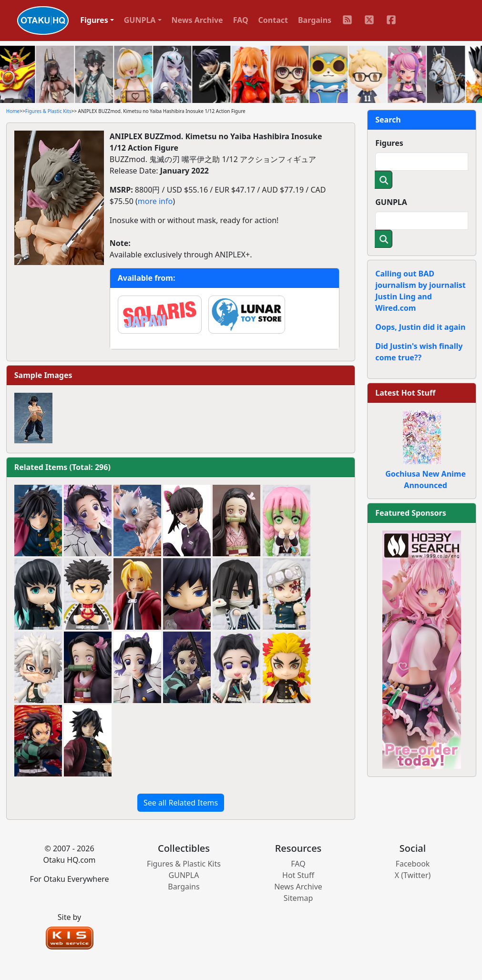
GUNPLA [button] (140, 20)
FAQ (241, 20)
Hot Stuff (298, 875)
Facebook (413, 864)
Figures (389, 143)
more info (155, 201)
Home (13, 111)
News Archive (197, 20)
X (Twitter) (413, 875)
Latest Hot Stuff (405, 393)
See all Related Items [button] (181, 803)
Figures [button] (94, 20)
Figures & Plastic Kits (48, 111)
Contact (273, 20)
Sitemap (298, 898)
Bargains (315, 20)
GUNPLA (391, 202)
